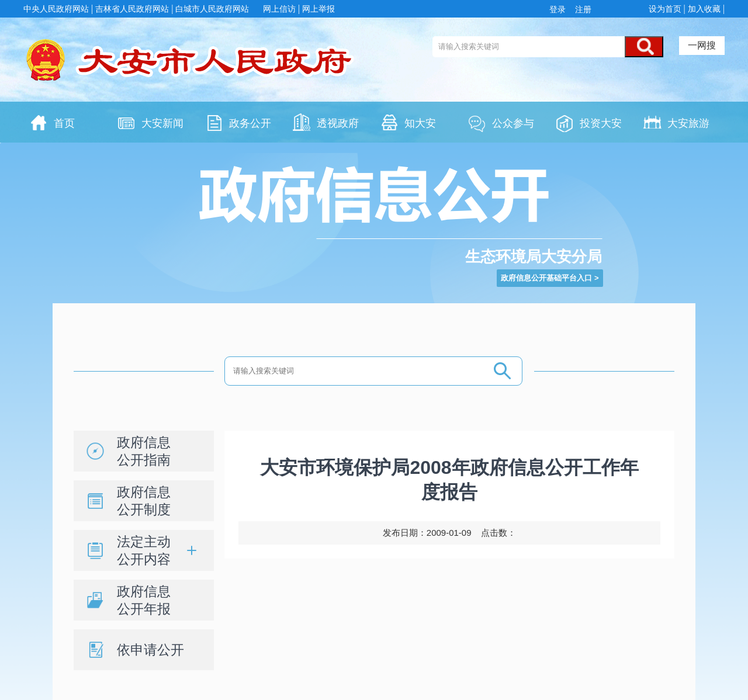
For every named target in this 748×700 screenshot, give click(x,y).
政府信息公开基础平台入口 (546, 278)
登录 (560, 9)
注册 (582, 9)
